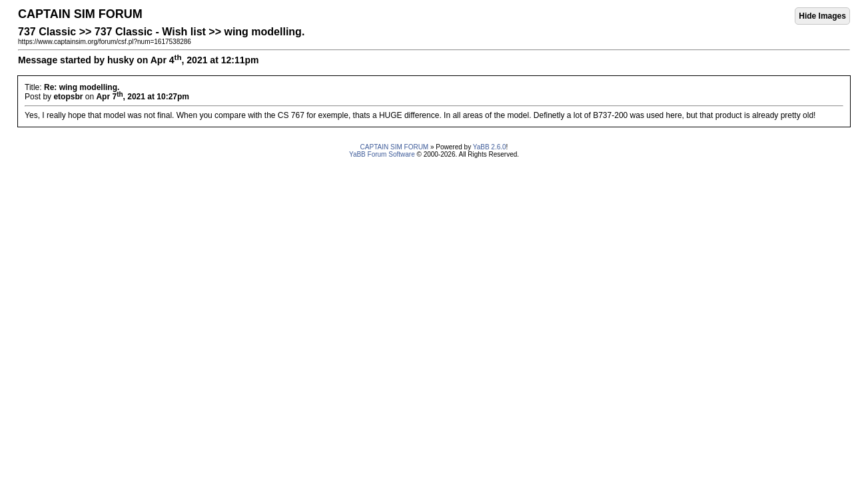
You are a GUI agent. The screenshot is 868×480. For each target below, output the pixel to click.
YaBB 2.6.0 (490, 147)
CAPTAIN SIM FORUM (395, 147)
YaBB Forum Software (382, 154)
